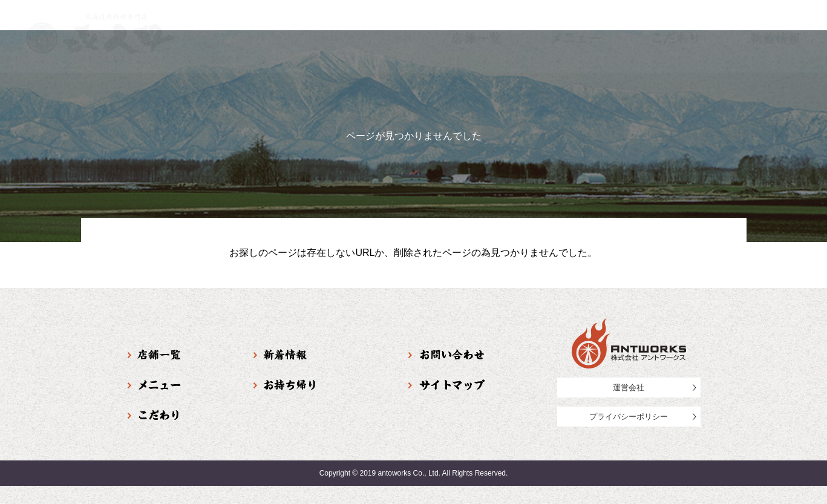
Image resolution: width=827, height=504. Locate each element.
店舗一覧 (476, 38)
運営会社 (629, 388)
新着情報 (775, 38)
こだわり (675, 38)
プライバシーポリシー (629, 417)
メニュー (576, 38)
